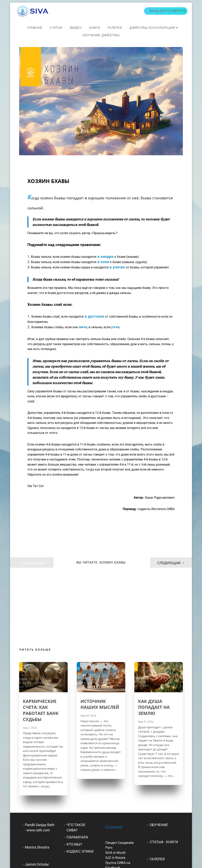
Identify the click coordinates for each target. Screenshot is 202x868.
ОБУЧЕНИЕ (159, 760)
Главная (35, 28)
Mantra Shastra (37, 783)
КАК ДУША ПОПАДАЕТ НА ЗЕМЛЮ (154, 643)
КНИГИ (95, 28)
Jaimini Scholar (37, 800)
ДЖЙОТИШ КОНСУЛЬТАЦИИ (152, 28)
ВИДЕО (76, 28)
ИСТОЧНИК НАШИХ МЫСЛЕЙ (100, 640)
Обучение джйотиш (101, 35)
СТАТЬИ (56, 28)
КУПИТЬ (157, 812)
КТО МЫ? (74, 780)
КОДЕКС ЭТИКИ (80, 787)
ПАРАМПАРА (77, 773)
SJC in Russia (115, 793)
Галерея (115, 28)
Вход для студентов (167, 11)
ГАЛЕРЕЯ (157, 795)
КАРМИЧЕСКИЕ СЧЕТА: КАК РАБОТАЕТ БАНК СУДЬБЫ (41, 646)
